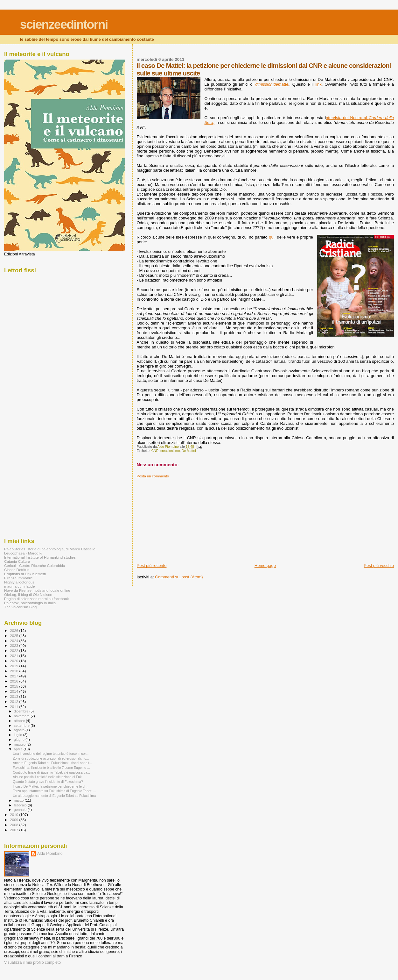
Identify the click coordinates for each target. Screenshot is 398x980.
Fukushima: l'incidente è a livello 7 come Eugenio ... (51, 768)
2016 (14, 681)
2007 (14, 830)
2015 (14, 686)
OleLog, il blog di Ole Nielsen (28, 594)
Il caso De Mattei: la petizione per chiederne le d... (50, 786)
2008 (14, 825)
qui (272, 237)
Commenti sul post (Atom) (179, 577)
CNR (155, 451)
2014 (14, 691)
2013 (14, 696)
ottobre (20, 721)
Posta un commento (153, 476)
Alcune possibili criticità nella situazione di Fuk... (49, 777)
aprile (19, 749)
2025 (14, 636)
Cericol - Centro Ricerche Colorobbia (35, 565)
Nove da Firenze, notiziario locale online (37, 590)
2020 (14, 661)
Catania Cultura (17, 561)
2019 (14, 666)
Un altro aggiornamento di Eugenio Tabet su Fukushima (54, 796)
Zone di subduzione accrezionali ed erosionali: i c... (51, 758)
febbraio (21, 805)
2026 (14, 630)
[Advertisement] (185, 518)
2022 (14, 651)
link (318, 84)
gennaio (21, 810)
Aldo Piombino (50, 854)
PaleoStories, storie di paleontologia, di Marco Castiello (50, 549)
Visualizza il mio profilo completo (32, 962)
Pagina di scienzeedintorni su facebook (36, 599)
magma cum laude (19, 586)
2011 (14, 707)
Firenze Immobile (18, 578)
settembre (22, 726)
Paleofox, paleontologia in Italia (30, 603)
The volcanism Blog (20, 607)
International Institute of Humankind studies (40, 557)
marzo (19, 800)
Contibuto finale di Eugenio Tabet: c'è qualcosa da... (51, 772)
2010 (14, 815)
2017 (14, 676)
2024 (14, 641)
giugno (20, 740)
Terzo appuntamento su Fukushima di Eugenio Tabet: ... (54, 791)
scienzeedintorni (64, 24)
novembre (22, 716)
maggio (20, 744)
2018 (14, 671)
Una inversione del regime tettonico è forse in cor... (51, 754)
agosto (20, 730)
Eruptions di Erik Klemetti (25, 574)
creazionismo (170, 451)
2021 (14, 656)
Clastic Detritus (17, 570)
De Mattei (189, 451)
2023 (14, 645)
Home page (265, 565)
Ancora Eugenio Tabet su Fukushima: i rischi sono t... (52, 763)
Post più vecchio (379, 565)
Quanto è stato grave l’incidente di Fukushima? (48, 782)
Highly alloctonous (19, 582)
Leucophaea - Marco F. (23, 553)
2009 (14, 820)
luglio (19, 735)
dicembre (22, 711)
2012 (14, 701)
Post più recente (152, 565)
